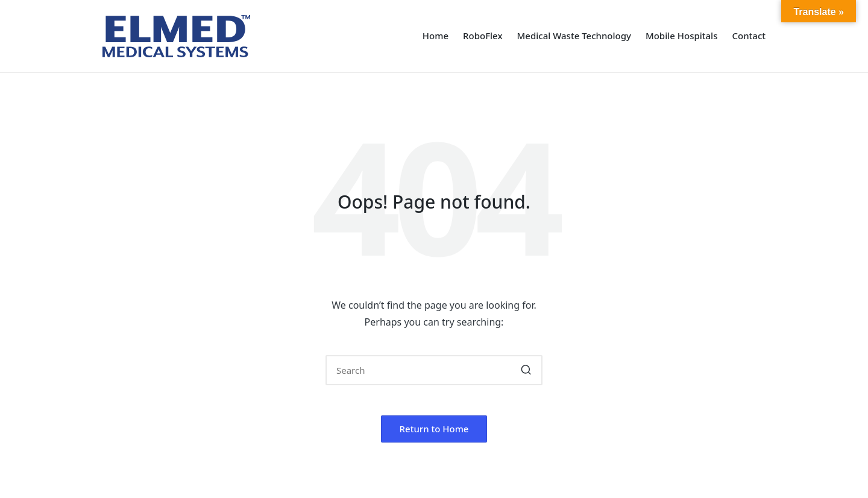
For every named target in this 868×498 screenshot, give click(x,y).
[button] (526, 370)
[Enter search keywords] (434, 370)
